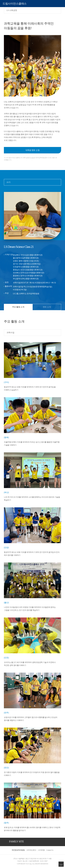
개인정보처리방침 (18, 850)
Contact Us (50, 850)
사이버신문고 (31, 850)
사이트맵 (41, 850)
